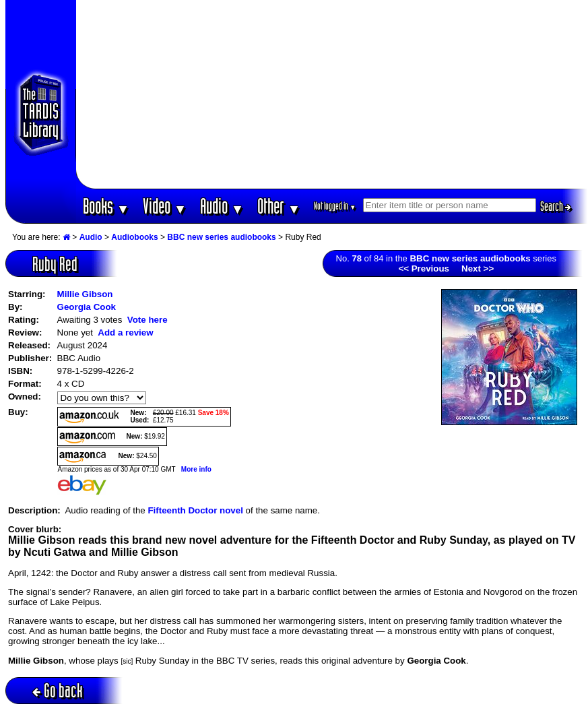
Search (556, 206)
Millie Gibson (85, 294)
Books (106, 206)
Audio (222, 206)
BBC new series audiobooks (221, 237)
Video (165, 206)
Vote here (148, 320)
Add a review (125, 333)
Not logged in (335, 206)
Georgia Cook (87, 307)
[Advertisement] (332, 94)
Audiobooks (134, 237)
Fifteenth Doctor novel (195, 510)
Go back (58, 690)
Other (279, 206)
